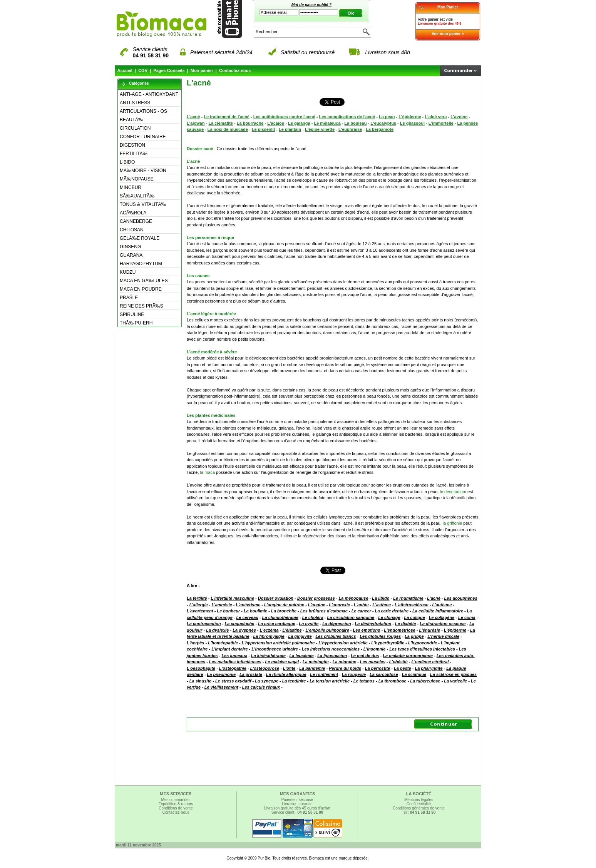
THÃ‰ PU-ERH (136, 323)
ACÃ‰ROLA (133, 213)
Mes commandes (176, 800)
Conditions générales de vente (419, 808)
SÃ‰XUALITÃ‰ (137, 196)
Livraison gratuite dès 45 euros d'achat (297, 808)
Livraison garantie (297, 804)
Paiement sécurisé (297, 800)
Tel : (419, 812)
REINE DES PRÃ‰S (141, 306)
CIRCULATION (135, 128)
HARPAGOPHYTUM (141, 264)
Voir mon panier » (448, 34)
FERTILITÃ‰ (134, 154)
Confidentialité (419, 804)
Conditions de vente (176, 808)
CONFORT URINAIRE (143, 137)
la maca (208, 472)
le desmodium (453, 492)
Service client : (297, 812)
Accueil (125, 70)
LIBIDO (127, 162)
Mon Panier (448, 7)
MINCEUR (131, 187)
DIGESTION (132, 145)
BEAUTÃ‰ (131, 120)
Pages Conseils (169, 70)
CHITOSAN (132, 230)
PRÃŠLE (129, 298)
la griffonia (453, 523)
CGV (143, 70)
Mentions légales (419, 800)
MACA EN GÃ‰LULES (144, 281)
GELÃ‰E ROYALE (140, 238)
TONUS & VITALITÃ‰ (143, 204)
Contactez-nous (235, 70)
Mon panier (202, 70)
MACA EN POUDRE (141, 289)
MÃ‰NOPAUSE (137, 179)
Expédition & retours (176, 804)
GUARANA (131, 255)
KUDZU (128, 272)
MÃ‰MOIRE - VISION (143, 171)
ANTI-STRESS (135, 103)
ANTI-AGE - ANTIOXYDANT (149, 94)
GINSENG (130, 247)
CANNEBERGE (136, 221)
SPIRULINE (132, 314)
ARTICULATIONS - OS (143, 111)
